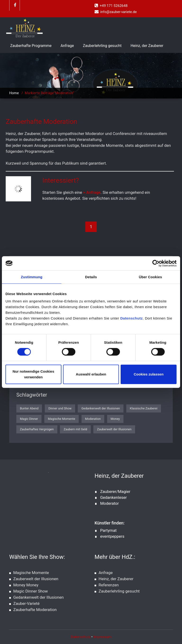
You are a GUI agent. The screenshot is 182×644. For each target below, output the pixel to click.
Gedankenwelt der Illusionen (39, 597)
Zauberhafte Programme (31, 46)
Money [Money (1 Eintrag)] (115, 419)
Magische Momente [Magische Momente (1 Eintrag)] (61, 419)
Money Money (26, 585)
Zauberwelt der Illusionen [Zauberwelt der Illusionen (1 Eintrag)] (114, 429)
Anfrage (67, 46)
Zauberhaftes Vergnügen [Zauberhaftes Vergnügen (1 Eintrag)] (37, 429)
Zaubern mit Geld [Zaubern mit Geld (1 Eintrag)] (75, 429)
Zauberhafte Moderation (35, 610)
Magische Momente (31, 573)
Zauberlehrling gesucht (102, 46)
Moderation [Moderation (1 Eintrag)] (93, 419)
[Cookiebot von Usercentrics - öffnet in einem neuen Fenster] (156, 263)
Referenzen (109, 585)
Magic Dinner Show (31, 591)
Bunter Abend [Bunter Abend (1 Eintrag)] (29, 408)
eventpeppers (112, 536)
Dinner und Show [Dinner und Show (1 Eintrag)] (60, 408)
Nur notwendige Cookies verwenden (33, 374)
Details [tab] (91, 277)
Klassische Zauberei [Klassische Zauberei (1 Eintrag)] (144, 408)
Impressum (102, 637)
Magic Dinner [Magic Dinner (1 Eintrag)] (29, 419)
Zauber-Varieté (26, 603)
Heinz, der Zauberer (147, 46)
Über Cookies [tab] (150, 277)
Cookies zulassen (149, 374)
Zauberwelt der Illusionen (36, 579)
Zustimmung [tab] (32, 277)
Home (14, 93)
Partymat (108, 530)
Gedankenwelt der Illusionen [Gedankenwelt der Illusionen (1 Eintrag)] (101, 408)
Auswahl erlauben (91, 374)
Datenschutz (131, 318)
